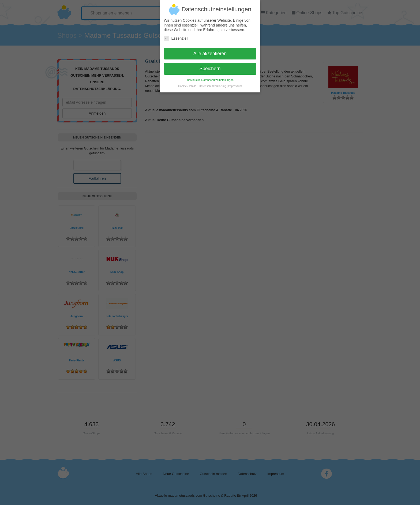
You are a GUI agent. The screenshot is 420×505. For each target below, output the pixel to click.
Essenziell (176, 36)
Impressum (235, 84)
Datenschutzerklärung (213, 84)
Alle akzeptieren (210, 51)
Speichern (210, 66)
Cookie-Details (187, 84)
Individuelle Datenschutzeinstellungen (210, 78)
